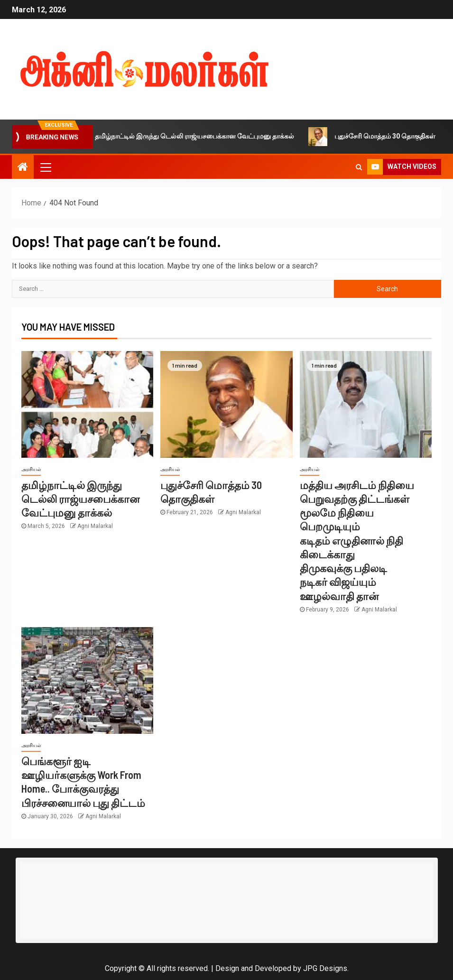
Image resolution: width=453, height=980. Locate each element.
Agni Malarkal (95, 526)
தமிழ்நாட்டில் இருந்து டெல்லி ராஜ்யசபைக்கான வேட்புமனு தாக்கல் (192, 137)
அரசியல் (31, 469)
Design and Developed (253, 968)
